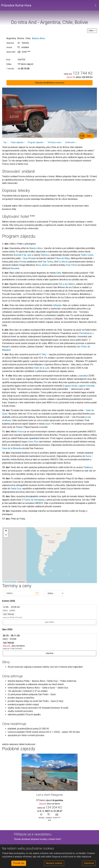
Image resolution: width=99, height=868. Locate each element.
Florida (22, 262)
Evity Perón (71, 265)
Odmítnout (89, 863)
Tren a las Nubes (66, 284)
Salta (59, 273)
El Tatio (43, 354)
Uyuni (48, 424)
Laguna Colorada (86, 386)
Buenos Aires (39, 38)
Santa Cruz (16, 489)
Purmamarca (85, 333)
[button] (6, 531)
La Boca (63, 262)
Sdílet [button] (91, 31)
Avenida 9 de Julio (23, 255)
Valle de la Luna (42, 368)
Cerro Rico (33, 442)
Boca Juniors (42, 265)
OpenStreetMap (10, 582)
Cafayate (57, 305)
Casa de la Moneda (11, 448)
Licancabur (83, 376)
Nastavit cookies (54, 863)
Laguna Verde (70, 386)
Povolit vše (19, 863)
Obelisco (45, 255)
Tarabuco (88, 467)
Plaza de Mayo (63, 258)
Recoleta (15, 268)
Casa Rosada (29, 258)
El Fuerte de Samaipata (33, 500)
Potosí (21, 432)
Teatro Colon (87, 255)
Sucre (88, 456)
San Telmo (48, 262)
